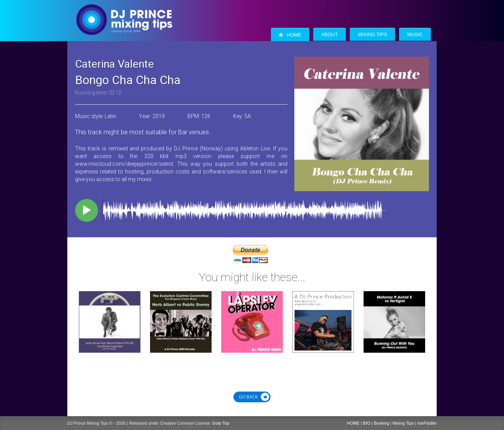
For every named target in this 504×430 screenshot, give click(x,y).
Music (415, 35)
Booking (382, 423)
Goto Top (221, 423)
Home (290, 35)
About (330, 35)
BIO (367, 423)
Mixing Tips (372, 35)
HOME (353, 423)
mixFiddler (427, 423)
